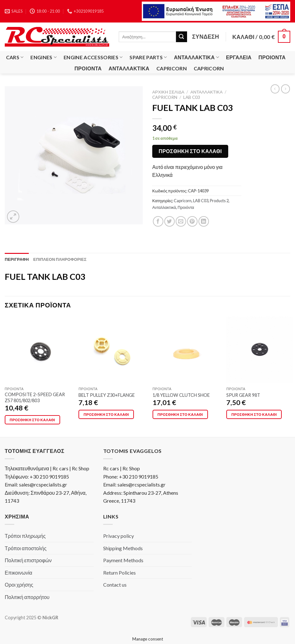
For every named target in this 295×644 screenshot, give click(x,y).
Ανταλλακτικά (196, 57)
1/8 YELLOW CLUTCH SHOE (181, 395)
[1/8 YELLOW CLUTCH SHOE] (186, 350)
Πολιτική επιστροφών (28, 560)
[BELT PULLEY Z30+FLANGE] (112, 350)
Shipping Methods (123, 548)
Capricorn (172, 68)
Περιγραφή (17, 259)
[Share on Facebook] (158, 221)
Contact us (115, 585)
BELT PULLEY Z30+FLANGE (107, 395)
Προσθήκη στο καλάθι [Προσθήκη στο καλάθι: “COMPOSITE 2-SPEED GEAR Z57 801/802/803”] (33, 420)
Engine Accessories (93, 57)
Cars (15, 57)
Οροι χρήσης (19, 585)
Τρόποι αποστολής (26, 548)
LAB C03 (192, 97)
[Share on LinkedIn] (204, 221)
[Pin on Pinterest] (192, 221)
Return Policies (119, 573)
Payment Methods (123, 560)
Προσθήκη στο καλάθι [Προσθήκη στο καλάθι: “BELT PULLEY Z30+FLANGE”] (106, 414)
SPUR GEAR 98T (243, 395)
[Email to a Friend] (181, 221)
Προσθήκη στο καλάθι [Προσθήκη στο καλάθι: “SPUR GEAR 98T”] (254, 414)
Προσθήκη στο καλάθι (190, 151)
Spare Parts (148, 57)
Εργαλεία (239, 57)
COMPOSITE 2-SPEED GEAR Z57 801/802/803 (35, 397)
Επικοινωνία (19, 573)
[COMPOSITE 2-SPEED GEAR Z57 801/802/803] (38, 350)
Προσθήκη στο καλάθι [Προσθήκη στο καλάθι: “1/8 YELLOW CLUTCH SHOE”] (180, 414)
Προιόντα (272, 57)
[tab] (17, 259)
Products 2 (219, 201)
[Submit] (181, 37)
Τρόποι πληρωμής (25, 536)
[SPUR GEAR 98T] (260, 350)
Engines (44, 57)
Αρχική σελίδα (168, 92)
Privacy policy (119, 536)
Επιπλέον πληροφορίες (60, 259)
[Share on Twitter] (169, 221)
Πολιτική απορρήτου (27, 597)
